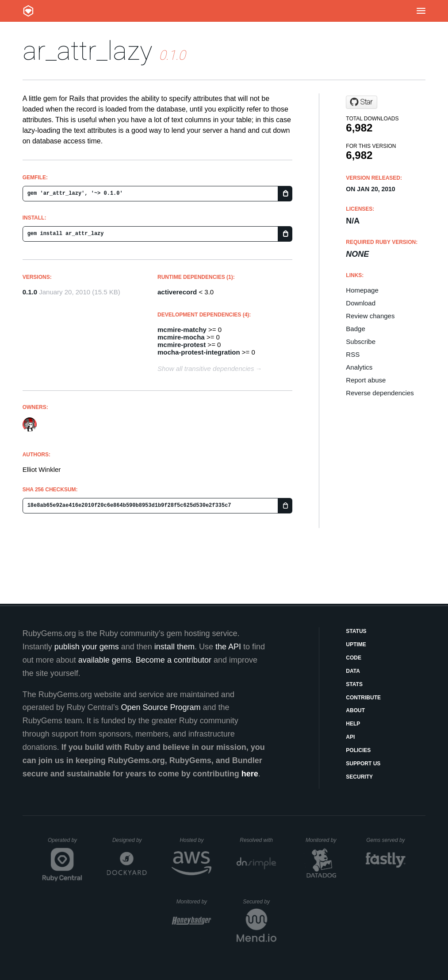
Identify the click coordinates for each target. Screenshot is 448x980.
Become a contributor (174, 660)
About (355, 710)
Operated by (65, 843)
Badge (355, 329)
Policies (358, 750)
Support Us (363, 764)
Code (354, 658)
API (350, 737)
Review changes (370, 316)
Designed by (130, 840)
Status (356, 631)
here (250, 774)
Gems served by (386, 840)
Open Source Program (161, 707)
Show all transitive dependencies (206, 368)
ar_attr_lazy (88, 51)
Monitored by (323, 840)
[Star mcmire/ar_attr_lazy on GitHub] (362, 102)
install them (174, 647)
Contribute (363, 698)
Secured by (259, 902)
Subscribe (361, 341)
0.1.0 (30, 292)
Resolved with (258, 840)
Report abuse (366, 380)
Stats (354, 684)
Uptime (356, 644)
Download (361, 303)
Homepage (362, 290)
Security (359, 777)
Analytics (359, 367)
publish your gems (87, 647)
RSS (353, 354)
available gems (105, 660)
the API (228, 647)
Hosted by (195, 840)
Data (353, 671)
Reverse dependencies (380, 393)
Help (353, 724)
